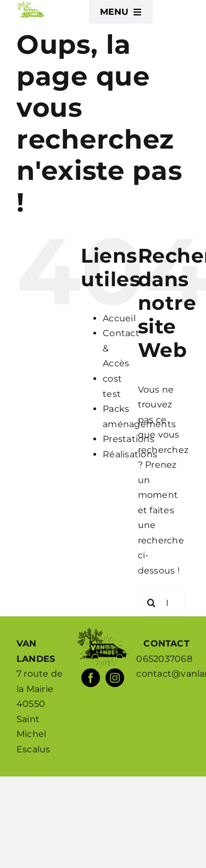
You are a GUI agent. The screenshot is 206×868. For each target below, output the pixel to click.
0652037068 (164, 659)
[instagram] (115, 678)
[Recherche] (152, 603)
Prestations (129, 439)
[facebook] (91, 678)
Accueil (119, 318)
